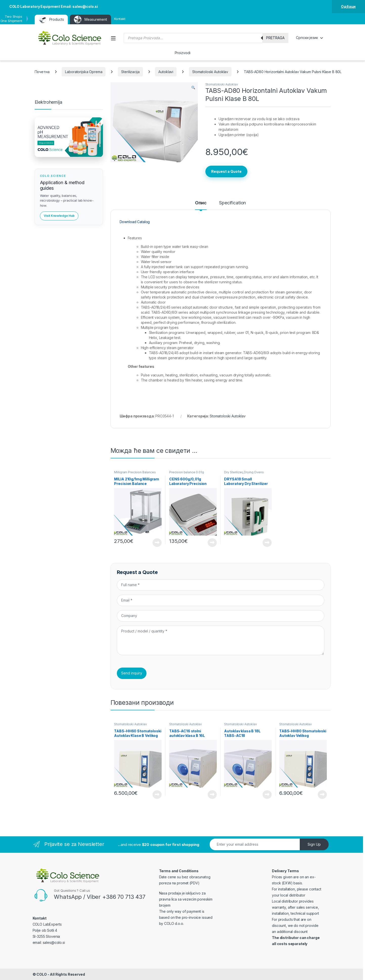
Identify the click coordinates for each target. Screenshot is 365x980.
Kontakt (120, 19)
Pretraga (275, 38)
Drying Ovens (254, 472)
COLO (41, 974)
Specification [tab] (232, 203)
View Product (157, 543)
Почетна (42, 72)
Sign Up (314, 844)
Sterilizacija (130, 72)
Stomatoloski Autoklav (210, 72)
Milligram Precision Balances (135, 472)
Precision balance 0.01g (187, 472)
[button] (193, 88)
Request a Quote (226, 171)
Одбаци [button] (348, 6)
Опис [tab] (201, 203)
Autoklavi (166, 72)
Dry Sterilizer (233, 472)
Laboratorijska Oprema (84, 72)
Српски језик (307, 38)
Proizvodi (183, 53)
